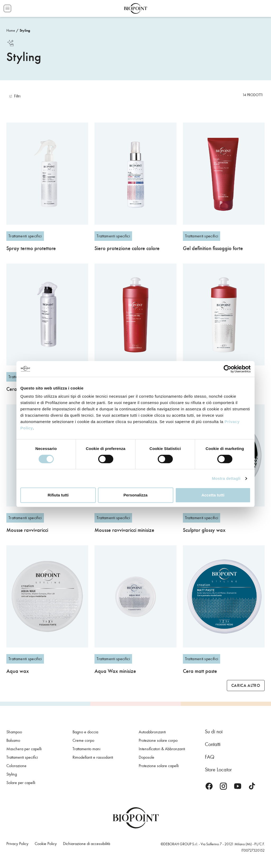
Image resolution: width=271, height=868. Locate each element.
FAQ (210, 757)
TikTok (252, 786)
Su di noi (214, 731)
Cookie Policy (46, 844)
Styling (25, 31)
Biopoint (135, 8)
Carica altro (246, 686)
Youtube (238, 786)
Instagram (223, 786)
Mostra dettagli (226, 478)
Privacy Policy (17, 844)
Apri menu (7, 8)
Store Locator (218, 770)
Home (11, 31)
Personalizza (136, 495)
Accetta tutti (213, 495)
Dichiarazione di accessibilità (87, 844)
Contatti (213, 744)
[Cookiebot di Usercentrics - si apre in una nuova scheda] (227, 369)
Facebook (209, 786)
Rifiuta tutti (58, 495)
